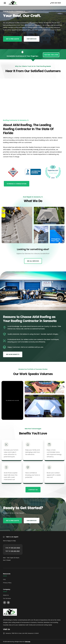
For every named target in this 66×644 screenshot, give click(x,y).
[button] (5, 3)
